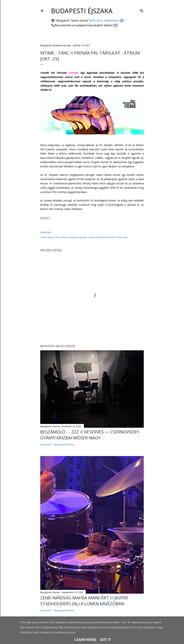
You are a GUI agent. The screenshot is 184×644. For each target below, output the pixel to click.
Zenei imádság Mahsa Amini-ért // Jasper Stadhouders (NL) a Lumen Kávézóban (84, 601)
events (91, 237)
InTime (119, 237)
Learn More (85, 640)
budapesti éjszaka (78, 237)
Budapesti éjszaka (82, 11)
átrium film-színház (58, 237)
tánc (126, 237)
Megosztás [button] (46, 232)
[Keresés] (142, 10)
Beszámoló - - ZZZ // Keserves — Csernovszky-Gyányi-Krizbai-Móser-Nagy (90, 435)
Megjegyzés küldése (64, 444)
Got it (106, 640)
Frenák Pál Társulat (105, 237)
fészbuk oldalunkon (105, 20)
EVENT (45, 218)
